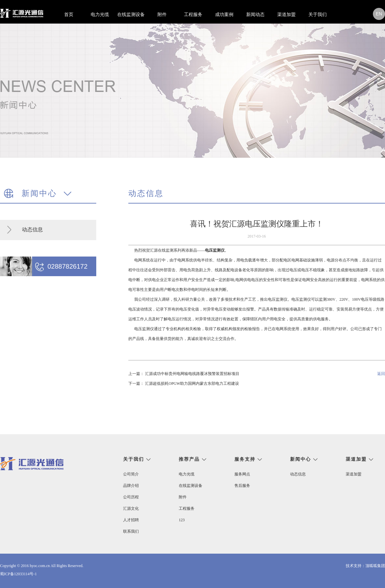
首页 (69, 15)
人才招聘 (131, 520)
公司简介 (131, 474)
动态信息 (32, 230)
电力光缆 (100, 15)
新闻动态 (255, 15)
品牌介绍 (131, 486)
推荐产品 (189, 459)
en (379, 14)
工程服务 (193, 15)
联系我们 (131, 531)
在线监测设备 (131, 15)
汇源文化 (131, 508)
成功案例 (224, 15)
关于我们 (318, 15)
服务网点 (242, 474)
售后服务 (242, 486)
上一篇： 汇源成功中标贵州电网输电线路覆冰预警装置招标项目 (184, 374)
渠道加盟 (286, 15)
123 (182, 520)
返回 (381, 374)
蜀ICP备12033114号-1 (18, 574)
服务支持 (245, 459)
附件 (162, 15)
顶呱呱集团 (375, 566)
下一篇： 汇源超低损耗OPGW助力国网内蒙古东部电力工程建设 (184, 383)
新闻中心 (301, 459)
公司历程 (131, 497)
